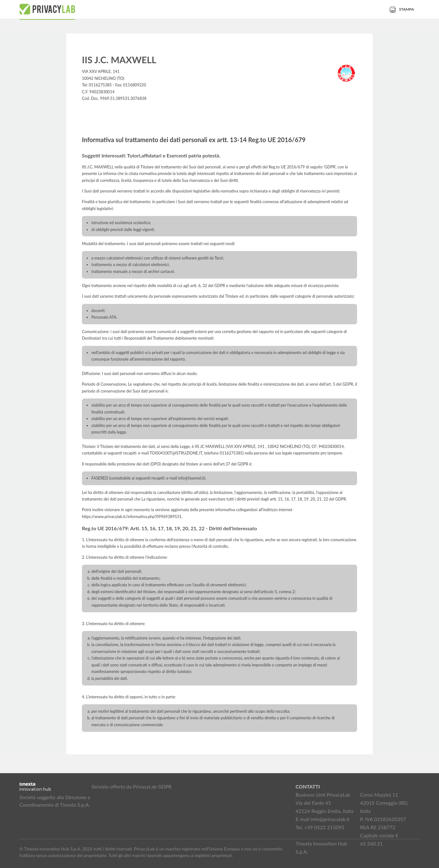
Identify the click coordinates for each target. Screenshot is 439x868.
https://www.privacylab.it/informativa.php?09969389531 (132, 517)
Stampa (402, 9)
